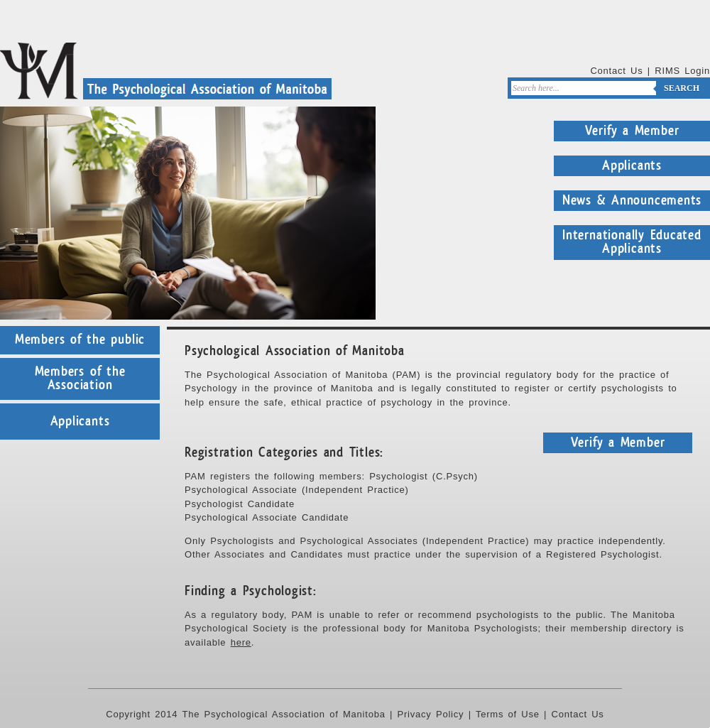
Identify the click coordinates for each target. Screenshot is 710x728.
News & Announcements (632, 200)
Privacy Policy (431, 714)
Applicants (632, 165)
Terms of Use (508, 714)
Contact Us (616, 71)
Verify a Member (632, 131)
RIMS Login (682, 71)
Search (682, 88)
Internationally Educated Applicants (632, 242)
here (241, 642)
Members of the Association (80, 379)
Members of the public (80, 339)
